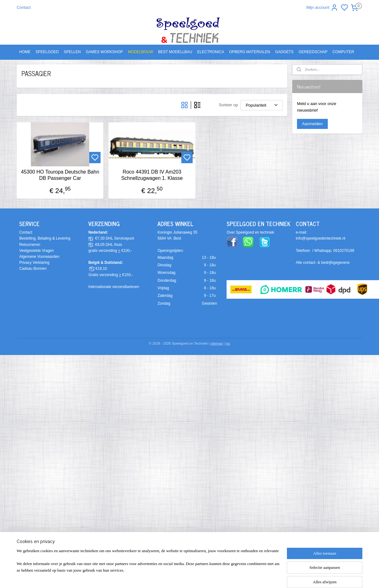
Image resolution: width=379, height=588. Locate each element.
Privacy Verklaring (34, 263)
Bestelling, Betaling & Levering (45, 238)
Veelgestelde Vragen (36, 251)
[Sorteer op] (261, 105)
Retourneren (30, 245)
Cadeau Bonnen (33, 269)
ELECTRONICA (211, 52)
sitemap (217, 343)
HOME (25, 52)
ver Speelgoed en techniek (252, 232)
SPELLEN (72, 52)
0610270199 (344, 251)
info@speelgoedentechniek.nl (321, 238)
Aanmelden (312, 124)
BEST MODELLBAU (175, 52)
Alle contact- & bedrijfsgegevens (323, 263)
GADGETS (284, 52)
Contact (24, 7)
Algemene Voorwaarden (39, 257)
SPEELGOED (47, 52)
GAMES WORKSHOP (104, 52)
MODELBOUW (140, 52)
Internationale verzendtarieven (114, 287)
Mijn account (322, 8)
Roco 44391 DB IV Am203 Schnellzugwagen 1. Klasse (152, 175)
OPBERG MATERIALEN (250, 52)
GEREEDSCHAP (313, 52)
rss (228, 343)
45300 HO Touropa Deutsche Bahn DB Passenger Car (60, 175)
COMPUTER (343, 52)
